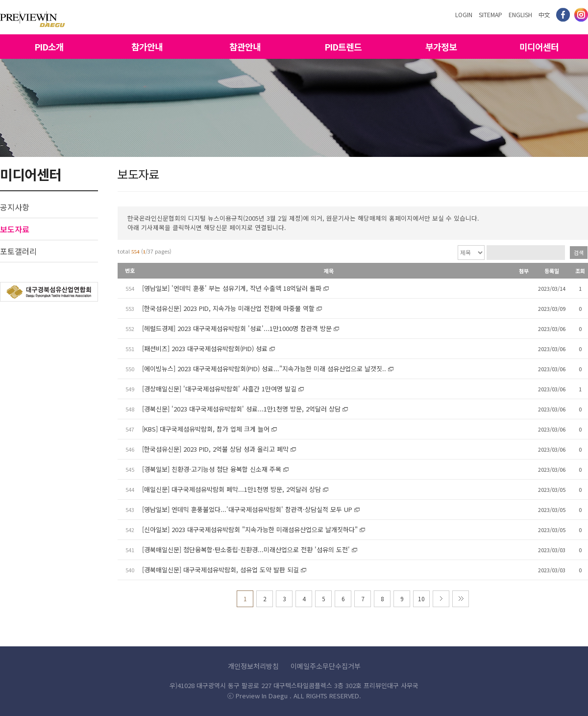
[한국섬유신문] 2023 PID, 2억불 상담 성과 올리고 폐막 (215, 449)
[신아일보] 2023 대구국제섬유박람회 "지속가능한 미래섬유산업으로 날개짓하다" (250, 529)
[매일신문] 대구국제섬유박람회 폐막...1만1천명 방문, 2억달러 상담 (232, 489)
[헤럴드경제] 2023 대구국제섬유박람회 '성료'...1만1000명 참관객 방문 (237, 328)
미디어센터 (539, 47)
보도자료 (15, 229)
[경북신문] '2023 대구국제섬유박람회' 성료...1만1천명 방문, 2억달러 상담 (241, 409)
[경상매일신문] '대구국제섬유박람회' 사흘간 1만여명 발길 (219, 389)
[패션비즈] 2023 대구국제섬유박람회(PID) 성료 (205, 348)
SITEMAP (490, 14)
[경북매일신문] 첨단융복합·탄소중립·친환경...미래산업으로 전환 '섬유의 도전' (246, 550)
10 (421, 599)
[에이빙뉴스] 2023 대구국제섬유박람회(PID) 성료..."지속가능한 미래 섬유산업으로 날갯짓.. (264, 369)
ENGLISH (520, 14)
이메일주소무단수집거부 (326, 666)
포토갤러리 (18, 251)
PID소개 (49, 47)
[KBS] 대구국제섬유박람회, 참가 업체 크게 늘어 (206, 429)
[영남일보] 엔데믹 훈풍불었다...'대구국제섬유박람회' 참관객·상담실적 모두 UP (247, 509)
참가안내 (147, 47)
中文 (544, 14)
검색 (579, 253)
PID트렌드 (343, 47)
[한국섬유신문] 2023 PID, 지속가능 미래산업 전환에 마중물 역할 (228, 308)
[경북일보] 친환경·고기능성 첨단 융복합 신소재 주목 (212, 469)
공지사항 (15, 207)
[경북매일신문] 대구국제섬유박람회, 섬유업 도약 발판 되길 (220, 570)
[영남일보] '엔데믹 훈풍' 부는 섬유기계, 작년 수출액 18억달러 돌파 (232, 288)
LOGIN (464, 14)
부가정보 (441, 47)
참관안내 (245, 47)
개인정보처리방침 (253, 666)
